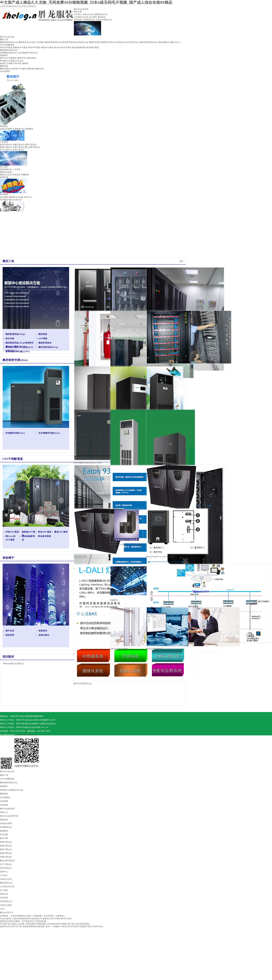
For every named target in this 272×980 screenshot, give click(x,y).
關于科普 (78, 12)
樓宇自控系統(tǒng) (83, 684)
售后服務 (4, 197)
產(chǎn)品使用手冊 (9, 816)
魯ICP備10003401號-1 (62, 919)
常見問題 (4, 200)
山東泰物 (59, 916)
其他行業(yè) (18, 150)
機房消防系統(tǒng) (149, 42)
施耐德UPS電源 (20, 47)
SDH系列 (18, 63)
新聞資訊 (4, 126)
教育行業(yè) (31, 145)
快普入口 (28, 197)
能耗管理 (21, 58)
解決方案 (4, 838)
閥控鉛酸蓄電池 (79, 47)
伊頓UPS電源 (6, 47)
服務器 (25, 63)
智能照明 (13, 58)
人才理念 (17, 169)
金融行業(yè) (18, 145)
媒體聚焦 (29, 129)
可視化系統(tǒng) (154, 649)
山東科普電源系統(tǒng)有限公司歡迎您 (18, 6)
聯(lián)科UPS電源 (63, 47)
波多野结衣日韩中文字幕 (11, 926)
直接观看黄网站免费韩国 (34, 926)
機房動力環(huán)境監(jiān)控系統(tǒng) (120, 42)
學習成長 (17, 175)
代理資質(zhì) (89, 20)
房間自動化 (31, 58)
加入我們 (4, 167)
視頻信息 (102, 17)
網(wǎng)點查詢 (7, 809)
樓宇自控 (4, 58)
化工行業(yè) (6, 150)
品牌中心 (4, 872)
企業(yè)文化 (88, 14)
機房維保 (4, 66)
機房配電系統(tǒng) (9, 42)
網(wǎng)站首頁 (81, 9)
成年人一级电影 (53, 926)
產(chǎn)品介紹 (7, 37)
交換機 (10, 63)
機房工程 (4, 39)
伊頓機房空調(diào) (9, 53)
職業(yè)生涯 (6, 175)
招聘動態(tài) (6, 169)
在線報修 (4, 805)
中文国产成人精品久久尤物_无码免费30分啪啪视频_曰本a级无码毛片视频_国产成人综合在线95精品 (86, 2)
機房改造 (40, 69)
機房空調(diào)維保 (9, 69)
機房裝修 (23, 42)
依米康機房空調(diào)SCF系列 (88, 463)
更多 (181, 261)
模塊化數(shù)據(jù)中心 (169, 42)
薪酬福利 (25, 175)
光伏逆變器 (5, 71)
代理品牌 (78, 20)
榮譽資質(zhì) (101, 14)
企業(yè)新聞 (6, 129)
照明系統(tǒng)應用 (119, 649)
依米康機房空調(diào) (28, 53)
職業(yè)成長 (6, 172)
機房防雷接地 (95, 42)
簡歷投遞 (4, 177)
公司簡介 (78, 14)
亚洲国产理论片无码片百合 (91, 926)
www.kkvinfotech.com (27, 735)
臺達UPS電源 (47, 47)
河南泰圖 (37, 916)
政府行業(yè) (6, 145)
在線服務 (4, 194)
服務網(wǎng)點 (16, 197)
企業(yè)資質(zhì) (104, 20)
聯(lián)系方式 (15, 200)
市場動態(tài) (19, 129)
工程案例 (4, 142)
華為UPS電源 (34, 47)
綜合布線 (31, 42)
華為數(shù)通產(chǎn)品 (12, 61)
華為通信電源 (93, 47)
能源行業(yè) (6, 147)
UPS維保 (23, 69)
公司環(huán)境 (81, 17)
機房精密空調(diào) (9, 50)
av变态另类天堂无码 (69, 926)
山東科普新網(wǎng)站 (21, 916)
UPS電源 (40, 42)
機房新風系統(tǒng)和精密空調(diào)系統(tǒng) (67, 42)
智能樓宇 (4, 55)
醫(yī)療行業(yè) (33, 147)
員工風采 (93, 17)
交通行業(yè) (18, 147)
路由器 (3, 63)
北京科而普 (48, 916)
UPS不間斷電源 (7, 45)
